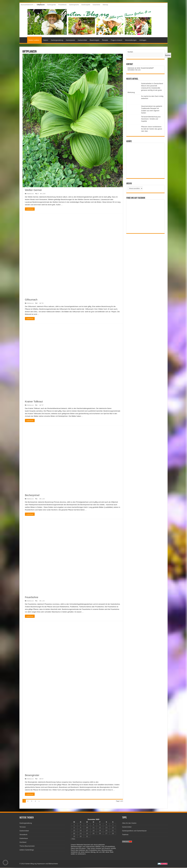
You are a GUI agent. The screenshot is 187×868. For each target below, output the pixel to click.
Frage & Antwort (117, 40)
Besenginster (32, 776)
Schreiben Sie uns (134, 70)
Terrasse (23, 827)
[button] (5, 863)
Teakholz (125, 835)
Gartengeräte (51, 5)
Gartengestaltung (57, 40)
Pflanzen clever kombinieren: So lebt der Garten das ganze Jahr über (152, 129)
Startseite (24, 40)
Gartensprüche (74, 5)
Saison (46, 40)
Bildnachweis (53, 864)
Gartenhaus (24, 839)
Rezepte (105, 40)
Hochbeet (23, 843)
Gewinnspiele (86, 5)
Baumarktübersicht (27, 5)
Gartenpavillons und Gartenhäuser (134, 831)
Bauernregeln (94, 40)
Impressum (41, 864)
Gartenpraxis (70, 40)
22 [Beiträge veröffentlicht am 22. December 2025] (74, 834)
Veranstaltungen (131, 40)
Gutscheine (96, 5)
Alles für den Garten (129, 823)
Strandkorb (23, 835)
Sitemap (105, 5)
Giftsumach (31, 300)
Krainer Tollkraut (34, 402)
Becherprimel (32, 495)
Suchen (130, 52)
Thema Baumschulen (27, 846)
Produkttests (62, 5)
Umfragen (143, 40)
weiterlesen (30, 209)
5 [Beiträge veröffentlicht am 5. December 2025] (100, 825)
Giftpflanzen (41, 5)
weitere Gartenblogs (27, 850)
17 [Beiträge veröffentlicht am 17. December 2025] (87, 831)
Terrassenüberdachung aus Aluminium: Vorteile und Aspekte (151, 119)
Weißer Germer (33, 190)
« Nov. (73, 839)
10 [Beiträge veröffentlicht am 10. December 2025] (87, 828)
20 (38, 194)
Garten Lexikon (34, 40)
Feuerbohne (32, 598)
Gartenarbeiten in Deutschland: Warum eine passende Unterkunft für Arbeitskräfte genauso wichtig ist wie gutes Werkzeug (145, 88)
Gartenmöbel (82, 40)
